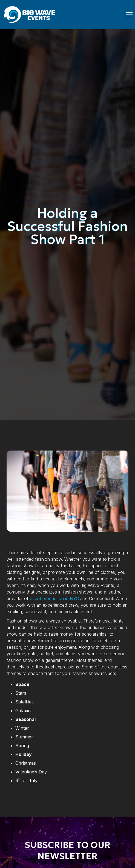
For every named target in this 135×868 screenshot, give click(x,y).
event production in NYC (54, 598)
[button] (128, 15)
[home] (30, 15)
